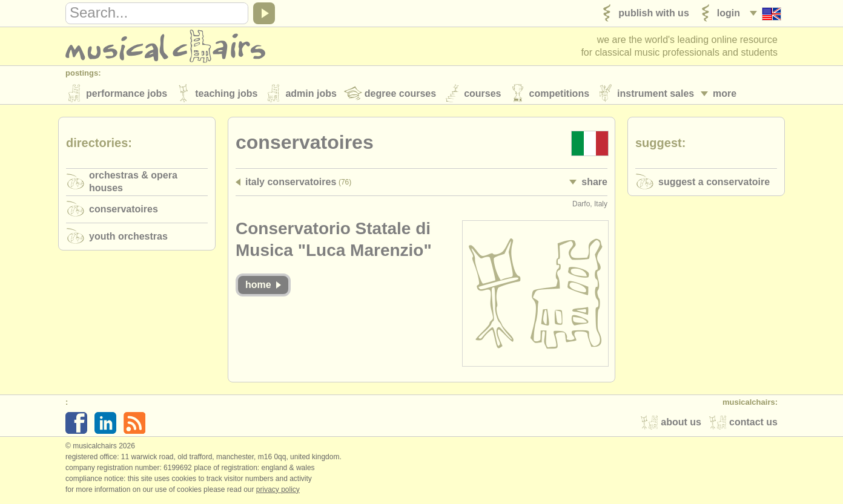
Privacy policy (278, 491)
